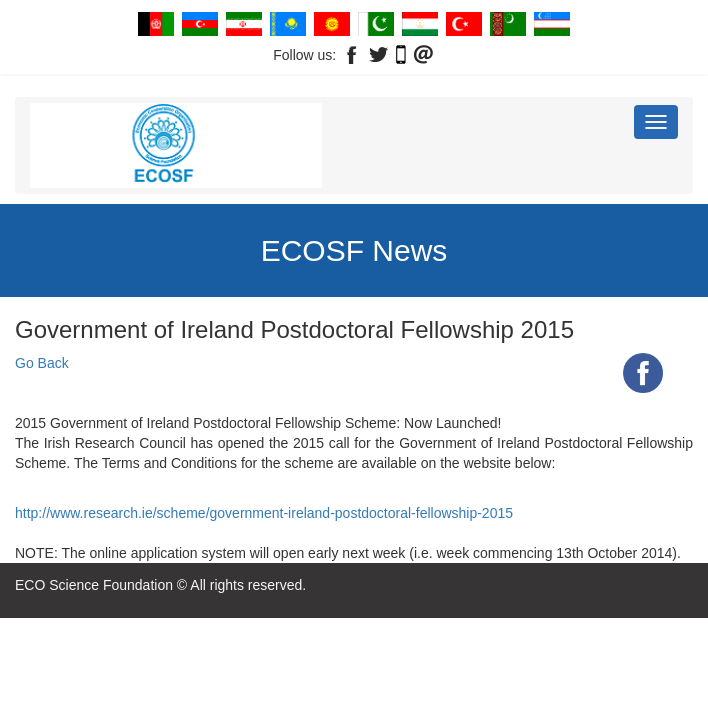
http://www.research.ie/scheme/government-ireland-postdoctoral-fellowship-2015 (264, 513)
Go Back (42, 363)
